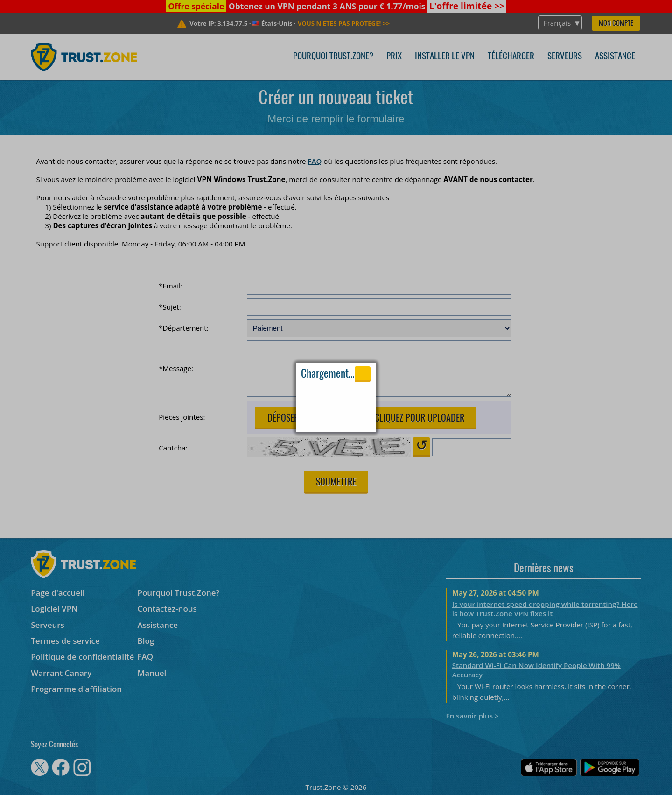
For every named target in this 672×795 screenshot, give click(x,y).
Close (363, 373)
